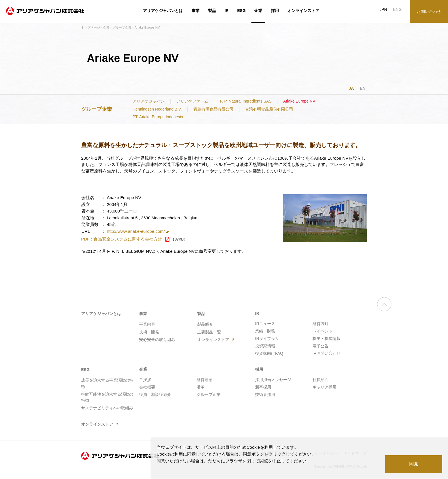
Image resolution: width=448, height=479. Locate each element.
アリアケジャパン (149, 101)
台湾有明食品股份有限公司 (269, 109)
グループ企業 (122, 27)
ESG (241, 11)
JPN (383, 9)
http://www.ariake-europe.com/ (136, 231)
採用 (275, 11)
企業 (106, 27)
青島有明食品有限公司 (213, 109)
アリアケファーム (192, 101)
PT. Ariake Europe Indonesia (158, 117)
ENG (397, 9)
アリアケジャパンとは (163, 11)
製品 (212, 11)
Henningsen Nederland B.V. (157, 109)
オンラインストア (303, 11)
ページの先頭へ (384, 307)
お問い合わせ (429, 11)
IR (227, 11)
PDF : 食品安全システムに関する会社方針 (122, 239)
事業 (195, 11)
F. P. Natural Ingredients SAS (246, 101)
